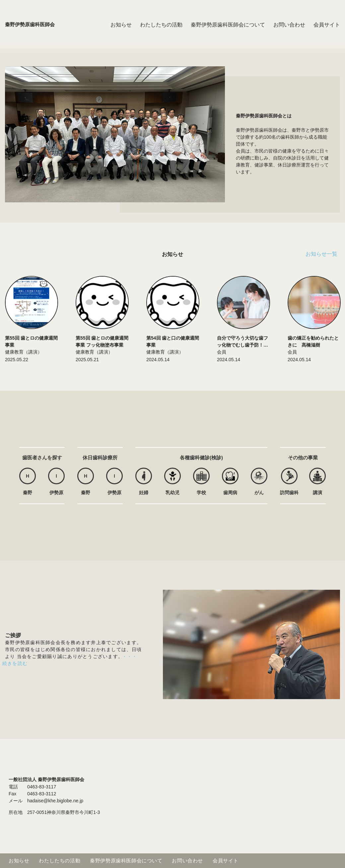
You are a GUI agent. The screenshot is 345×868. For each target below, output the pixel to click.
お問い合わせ (289, 31)
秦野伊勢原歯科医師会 (32, 31)
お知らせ (121, 31)
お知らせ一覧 (321, 254)
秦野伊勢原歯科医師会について (228, 31)
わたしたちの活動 (161, 31)
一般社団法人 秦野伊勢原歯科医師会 (46, 779)
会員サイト (327, 31)
